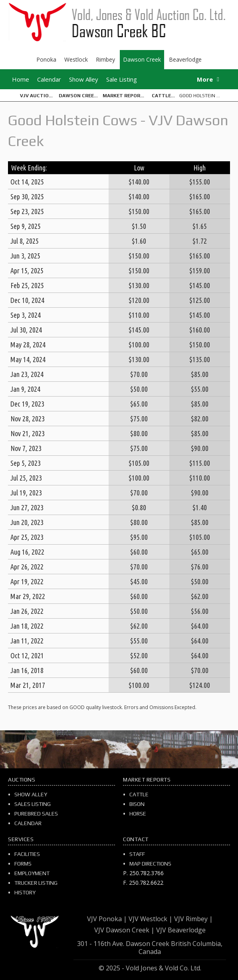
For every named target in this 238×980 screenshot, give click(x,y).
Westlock (76, 59)
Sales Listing (33, 804)
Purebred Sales (36, 814)
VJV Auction (36, 96)
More (205, 79)
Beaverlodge (185, 59)
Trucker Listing (36, 883)
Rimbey (105, 59)
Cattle (161, 96)
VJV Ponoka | (107, 919)
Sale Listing (122, 79)
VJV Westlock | (151, 919)
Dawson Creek (142, 59)
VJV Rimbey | (193, 919)
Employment (32, 873)
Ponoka (46, 59)
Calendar (49, 79)
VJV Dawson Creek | (124, 930)
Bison (137, 804)
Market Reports (125, 96)
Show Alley (84, 79)
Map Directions (150, 864)
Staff (137, 854)
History (25, 892)
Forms (23, 864)
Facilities (27, 854)
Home (21, 79)
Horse (138, 814)
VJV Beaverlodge (181, 930)
